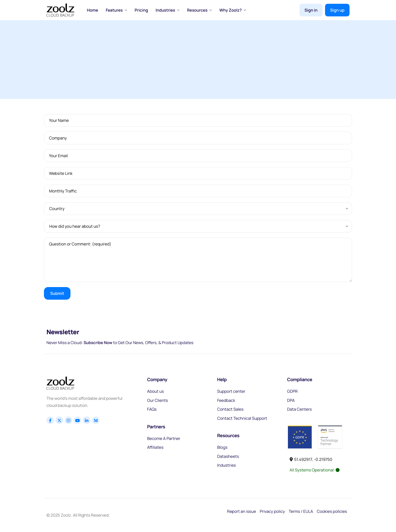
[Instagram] (68, 420)
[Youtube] (78, 420)
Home (93, 10)
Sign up (337, 10)
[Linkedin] (87, 420)
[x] (59, 420)
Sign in (311, 10)
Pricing (141, 10)
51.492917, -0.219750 (311, 459)
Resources (199, 10)
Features (116, 10)
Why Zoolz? (233, 10)
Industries (167, 10)
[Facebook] (50, 420)
